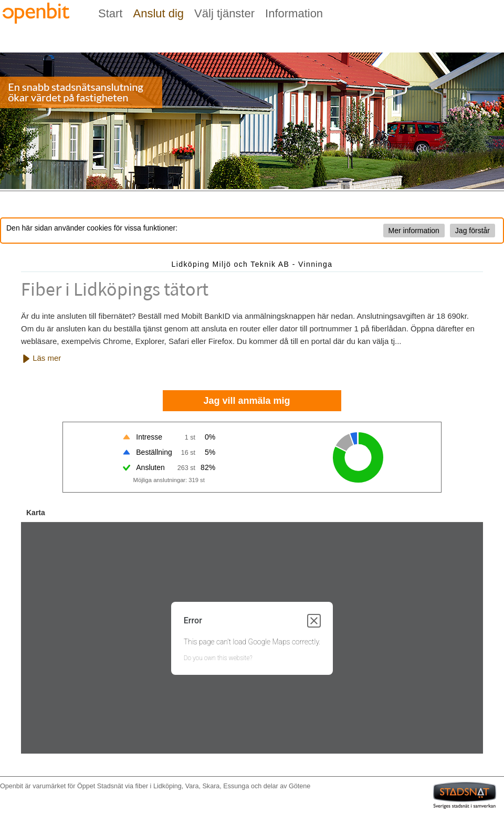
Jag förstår (472, 231)
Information (294, 13)
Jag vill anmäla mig (246, 401)
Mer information (414, 231)
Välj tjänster (224, 13)
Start (110, 13)
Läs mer (41, 358)
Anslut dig (158, 13)
